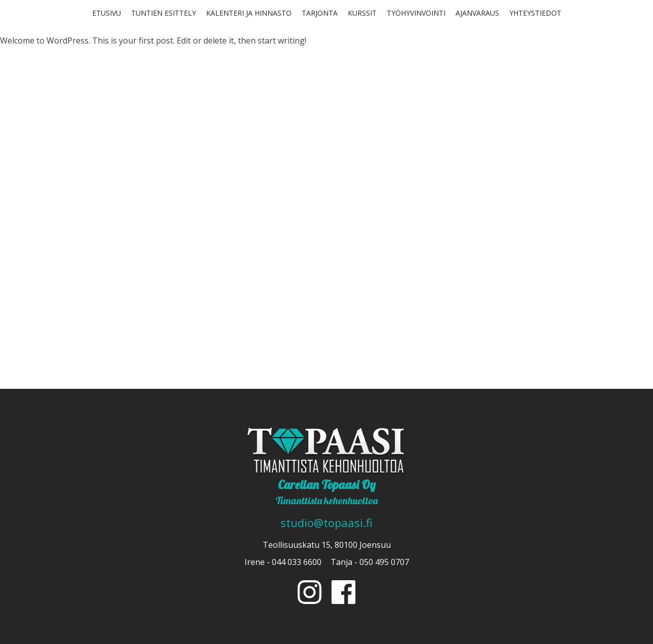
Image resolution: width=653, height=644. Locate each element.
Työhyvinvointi (416, 13)
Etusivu (107, 13)
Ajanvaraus (477, 13)
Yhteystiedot (535, 13)
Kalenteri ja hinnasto (249, 13)
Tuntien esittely (164, 13)
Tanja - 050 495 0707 (370, 562)
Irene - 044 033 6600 (283, 562)
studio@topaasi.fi (327, 522)
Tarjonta (320, 13)
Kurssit (362, 13)
